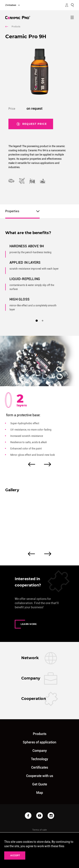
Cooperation (34, 699)
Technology (39, 759)
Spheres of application (39, 742)
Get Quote (40, 784)
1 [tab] (36, 320)
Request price (32, 123)
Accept (15, 855)
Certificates (40, 767)
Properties (12, 211)
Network (30, 658)
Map (40, 793)
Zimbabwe (11, 5)
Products (13, 27)
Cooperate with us (40, 776)
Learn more (26, 624)
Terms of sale (39, 830)
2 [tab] (43, 321)
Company (31, 678)
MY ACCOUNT (67, 5)
